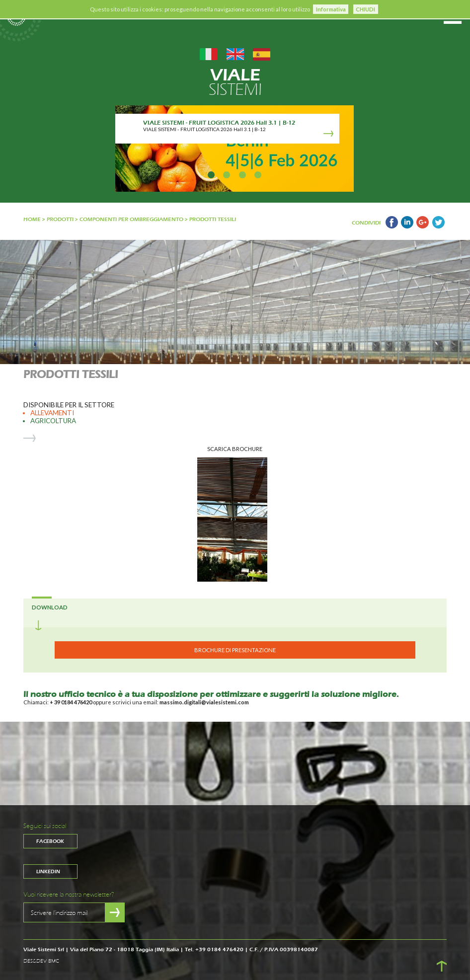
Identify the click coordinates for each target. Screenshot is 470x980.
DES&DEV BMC (41, 961)
